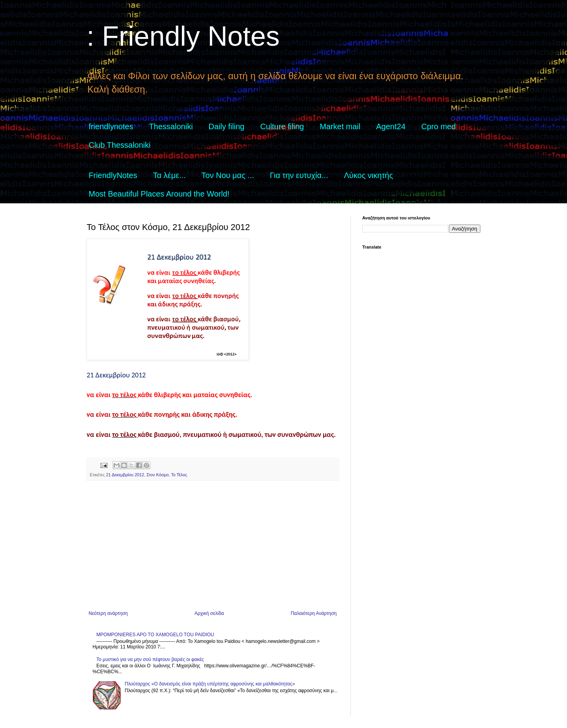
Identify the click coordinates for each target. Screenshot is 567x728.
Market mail (340, 126)
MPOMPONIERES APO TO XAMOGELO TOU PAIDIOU (155, 635)
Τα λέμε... (169, 175)
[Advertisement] (213, 546)
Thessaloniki (171, 126)
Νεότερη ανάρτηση (108, 613)
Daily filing (227, 126)
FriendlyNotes (113, 175)
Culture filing (282, 126)
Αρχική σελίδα (209, 613)
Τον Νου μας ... (228, 175)
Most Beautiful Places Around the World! (159, 194)
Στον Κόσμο (158, 475)
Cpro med (439, 126)
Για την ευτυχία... (299, 175)
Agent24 (391, 126)
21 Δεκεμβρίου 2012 (125, 475)
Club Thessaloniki (120, 145)
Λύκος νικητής (368, 175)
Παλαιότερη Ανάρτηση (314, 613)
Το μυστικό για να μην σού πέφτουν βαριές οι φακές (150, 659)
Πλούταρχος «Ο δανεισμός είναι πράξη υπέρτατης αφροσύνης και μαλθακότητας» (210, 684)
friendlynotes (111, 126)
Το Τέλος (179, 475)
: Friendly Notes (183, 36)
